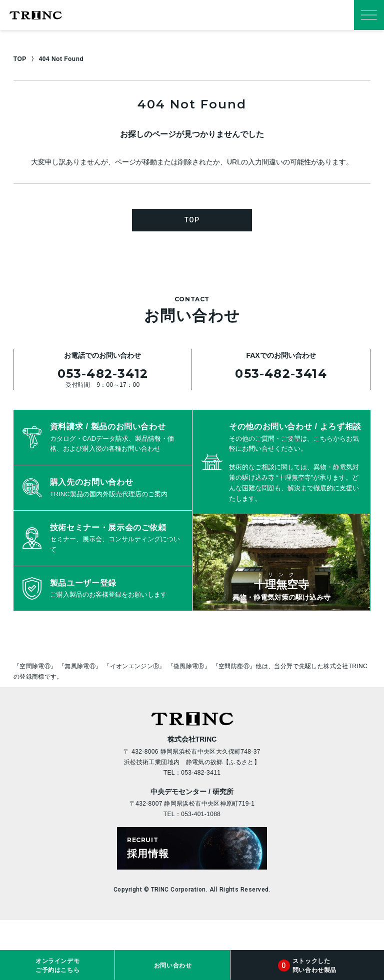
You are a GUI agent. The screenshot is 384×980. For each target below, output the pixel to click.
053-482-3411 (201, 773)
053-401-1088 (201, 814)
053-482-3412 (103, 374)
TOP (20, 59)
